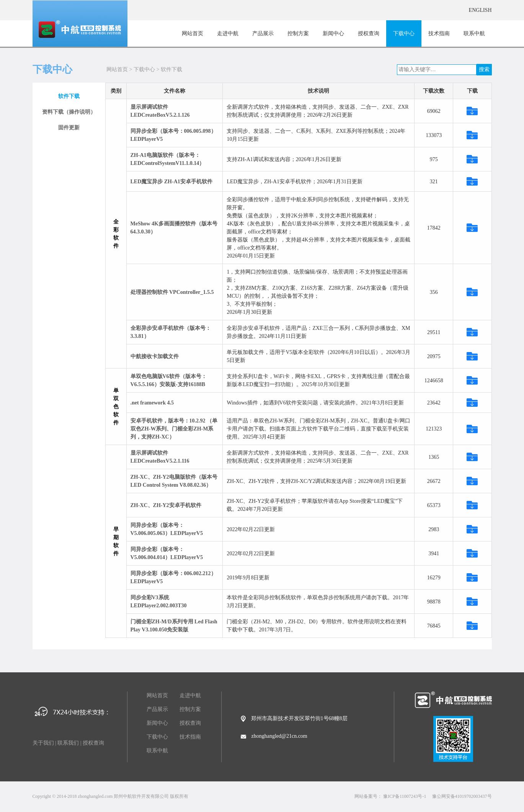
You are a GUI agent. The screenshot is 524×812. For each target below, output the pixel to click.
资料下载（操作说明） (69, 112)
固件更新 (69, 128)
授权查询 (369, 33)
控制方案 (298, 33)
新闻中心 (333, 33)
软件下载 (171, 69)
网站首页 (193, 33)
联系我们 (68, 743)
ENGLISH (480, 10)
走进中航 (228, 33)
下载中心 (404, 33)
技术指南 (439, 33)
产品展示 (263, 33)
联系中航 (474, 33)
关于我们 (43, 743)
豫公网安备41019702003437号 (462, 796)
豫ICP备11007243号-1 (405, 796)
